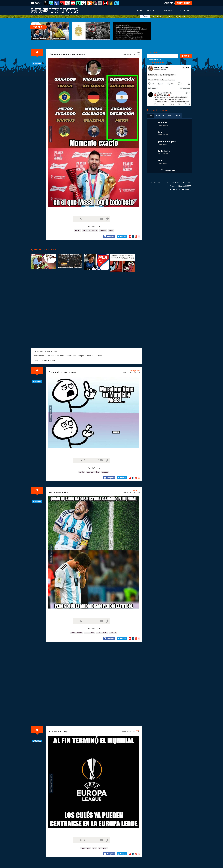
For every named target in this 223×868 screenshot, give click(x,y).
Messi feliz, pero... (58, 492)
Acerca (153, 183)
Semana (160, 116)
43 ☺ (83, 621)
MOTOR (169, 16)
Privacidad (170, 183)
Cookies (179, 183)
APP (189, 183)
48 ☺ (83, 840)
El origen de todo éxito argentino (67, 54)
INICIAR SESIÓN (184, 3)
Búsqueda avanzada (154, 59)
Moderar (185, 11)
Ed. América (186, 190)
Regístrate (168, 3)
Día (150, 116)
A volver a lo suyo (58, 732)
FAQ (185, 183)
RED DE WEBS (36, 3)
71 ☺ (83, 219)
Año (178, 116)
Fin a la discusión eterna (62, 372)
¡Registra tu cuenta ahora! (44, 360)
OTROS (187, 16)
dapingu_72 (137, 491)
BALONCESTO (157, 16)
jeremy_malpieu (135, 371)
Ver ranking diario (169, 170)
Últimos (139, 11)
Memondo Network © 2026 (181, 186)
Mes (170, 116)
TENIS (178, 16)
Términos (161, 183)
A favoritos (107, 219)
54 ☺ (83, 460)
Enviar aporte (168, 11)
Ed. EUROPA (175, 190)
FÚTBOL (145, 16)
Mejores (152, 11)
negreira (138, 730)
